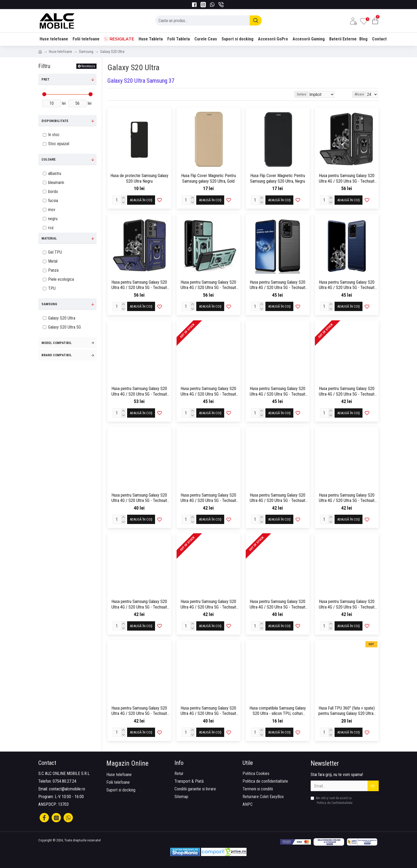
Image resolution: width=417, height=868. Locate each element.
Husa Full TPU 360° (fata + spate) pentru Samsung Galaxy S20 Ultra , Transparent (347, 711)
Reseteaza (88, 66)
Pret (45, 79)
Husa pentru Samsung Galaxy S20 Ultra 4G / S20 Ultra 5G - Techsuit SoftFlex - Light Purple (278, 498)
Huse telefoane (61, 52)
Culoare (49, 159)
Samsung (86, 52)
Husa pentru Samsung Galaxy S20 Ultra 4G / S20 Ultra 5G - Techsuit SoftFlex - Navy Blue (208, 605)
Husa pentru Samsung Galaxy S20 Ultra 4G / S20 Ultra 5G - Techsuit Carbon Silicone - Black (278, 285)
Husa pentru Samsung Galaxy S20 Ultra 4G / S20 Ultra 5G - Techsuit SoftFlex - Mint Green (139, 605)
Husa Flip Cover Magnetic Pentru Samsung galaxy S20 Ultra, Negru (278, 178)
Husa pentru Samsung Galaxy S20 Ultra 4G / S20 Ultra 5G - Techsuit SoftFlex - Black (347, 392)
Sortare (311, 94)
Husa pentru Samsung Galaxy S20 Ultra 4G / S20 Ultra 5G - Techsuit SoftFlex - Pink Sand (278, 605)
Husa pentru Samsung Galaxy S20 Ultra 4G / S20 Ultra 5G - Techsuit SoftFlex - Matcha (347, 498)
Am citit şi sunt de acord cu (332, 801)
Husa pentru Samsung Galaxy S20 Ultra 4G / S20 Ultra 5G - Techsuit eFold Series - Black (139, 392)
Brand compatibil (57, 355)
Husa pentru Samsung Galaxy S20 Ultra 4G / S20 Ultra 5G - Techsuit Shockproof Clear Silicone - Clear (278, 392)
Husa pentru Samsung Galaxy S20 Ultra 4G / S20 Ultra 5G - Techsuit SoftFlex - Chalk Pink (139, 498)
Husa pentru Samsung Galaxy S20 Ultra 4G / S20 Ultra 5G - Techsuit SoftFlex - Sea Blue (208, 711)
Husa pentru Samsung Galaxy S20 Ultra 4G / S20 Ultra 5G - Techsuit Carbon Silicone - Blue (347, 285)
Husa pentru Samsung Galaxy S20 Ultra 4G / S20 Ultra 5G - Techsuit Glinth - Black (208, 392)
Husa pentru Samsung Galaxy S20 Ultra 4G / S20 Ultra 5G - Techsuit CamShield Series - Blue (139, 285)
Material (49, 238)
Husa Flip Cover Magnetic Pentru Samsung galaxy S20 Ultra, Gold (208, 178)
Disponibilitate (55, 121)
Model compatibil (57, 343)
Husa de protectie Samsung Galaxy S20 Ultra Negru (139, 178)
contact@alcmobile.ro (67, 789)
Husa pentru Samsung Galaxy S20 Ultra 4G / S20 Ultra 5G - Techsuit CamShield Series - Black (347, 179)
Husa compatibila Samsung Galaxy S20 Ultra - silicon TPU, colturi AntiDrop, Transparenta (278, 711)
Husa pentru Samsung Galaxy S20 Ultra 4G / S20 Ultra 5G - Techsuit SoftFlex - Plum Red (347, 605)
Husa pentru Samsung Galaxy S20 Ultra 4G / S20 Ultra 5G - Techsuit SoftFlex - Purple (139, 711)
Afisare (361, 94)
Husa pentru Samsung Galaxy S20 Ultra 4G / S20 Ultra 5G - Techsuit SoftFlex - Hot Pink (208, 498)
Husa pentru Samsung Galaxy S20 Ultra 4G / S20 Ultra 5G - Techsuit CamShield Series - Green (208, 285)
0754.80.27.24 (64, 781)
